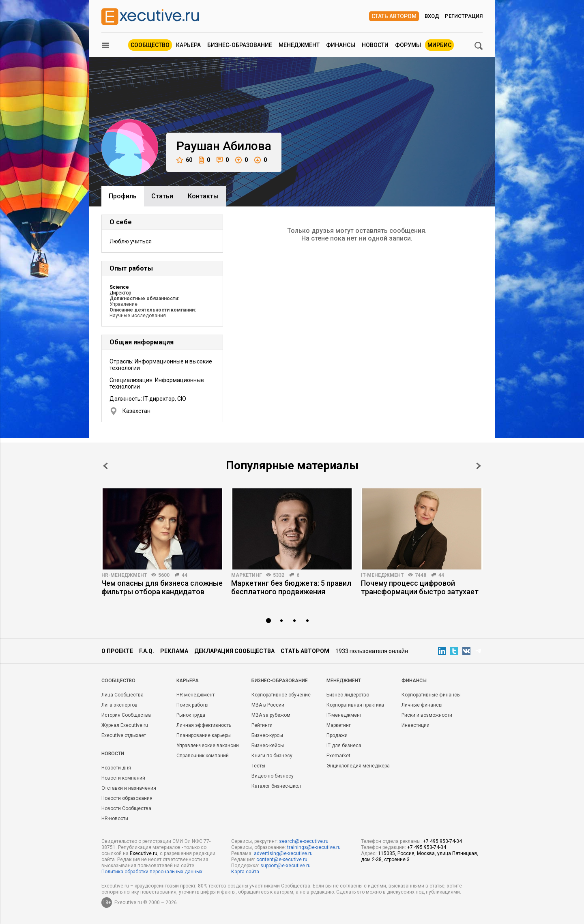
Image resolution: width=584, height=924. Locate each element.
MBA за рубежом (271, 715)
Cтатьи (162, 196)
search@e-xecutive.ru (304, 841)
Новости (375, 45)
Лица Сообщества (122, 695)
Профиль (123, 196)
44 (185, 575)
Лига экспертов (119, 705)
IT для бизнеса (344, 746)
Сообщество (150, 45)
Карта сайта (245, 872)
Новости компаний (123, 778)
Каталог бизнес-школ (276, 786)
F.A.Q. (147, 651)
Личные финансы (422, 705)
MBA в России (268, 705)
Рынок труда (191, 715)
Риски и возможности (427, 715)
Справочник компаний (203, 756)
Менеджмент (299, 45)
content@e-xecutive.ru (282, 860)
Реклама (174, 651)
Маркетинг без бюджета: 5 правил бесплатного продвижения (291, 587)
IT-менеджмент (382, 575)
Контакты (203, 196)
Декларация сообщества (234, 651)
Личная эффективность (204, 725)
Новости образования (127, 798)
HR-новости (115, 819)
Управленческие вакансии (208, 746)
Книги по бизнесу (272, 756)
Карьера (188, 45)
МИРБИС (439, 45)
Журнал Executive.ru (125, 725)
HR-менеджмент (124, 575)
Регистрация (464, 16)
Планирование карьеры (204, 735)
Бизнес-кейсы (268, 746)
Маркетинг (247, 575)
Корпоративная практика (355, 705)
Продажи (337, 735)
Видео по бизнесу (273, 776)
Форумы (408, 45)
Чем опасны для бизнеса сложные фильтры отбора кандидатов (162, 587)
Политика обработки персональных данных (152, 872)
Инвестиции (415, 725)
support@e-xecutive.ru (286, 866)
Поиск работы (192, 705)
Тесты (258, 766)
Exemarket (338, 756)
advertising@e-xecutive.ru (283, 853)
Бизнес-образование (240, 45)
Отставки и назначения (129, 788)
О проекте (117, 651)
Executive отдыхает (124, 735)
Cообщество (118, 681)
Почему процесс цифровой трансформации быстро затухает (420, 587)
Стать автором (394, 16)
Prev (105, 466)
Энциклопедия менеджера (358, 766)
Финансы (341, 45)
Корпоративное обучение (281, 695)
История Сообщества (126, 715)
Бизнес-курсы (267, 735)
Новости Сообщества (126, 808)
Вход (432, 16)
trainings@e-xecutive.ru (314, 847)
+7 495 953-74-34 (442, 841)
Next (479, 466)
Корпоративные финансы (431, 695)
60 (184, 160)
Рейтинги (262, 725)
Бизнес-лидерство (348, 695)
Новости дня (116, 768)
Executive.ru (144, 853)
